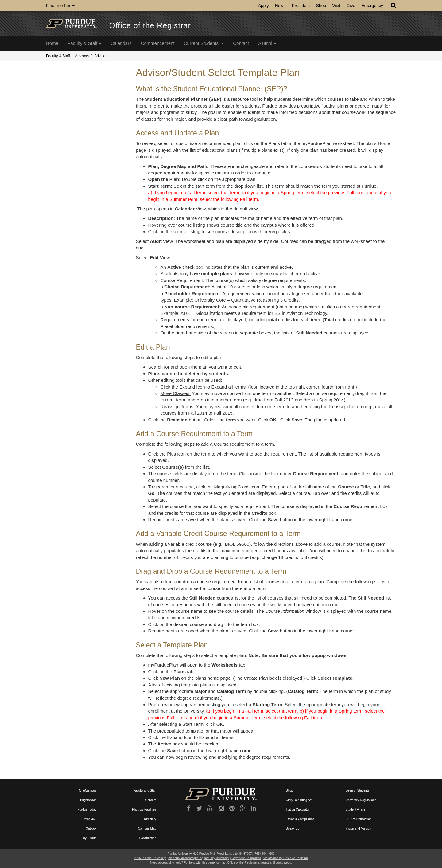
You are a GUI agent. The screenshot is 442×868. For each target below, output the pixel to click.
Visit (336, 6)
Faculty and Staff (145, 790)
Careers (151, 800)
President (301, 6)
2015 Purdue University (150, 858)
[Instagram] (221, 808)
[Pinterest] (232, 808)
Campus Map (147, 829)
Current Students (204, 43)
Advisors (82, 56)
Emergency (372, 6)
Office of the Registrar (150, 25)
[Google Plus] (243, 808)
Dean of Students (357, 790)
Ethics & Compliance (300, 819)
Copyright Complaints (246, 858)
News (280, 6)
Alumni (267, 43)
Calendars (121, 43)
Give (351, 6)
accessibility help (170, 863)
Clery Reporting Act (299, 800)
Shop (321, 6)
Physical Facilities (144, 809)
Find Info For (60, 6)
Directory (150, 819)
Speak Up (293, 829)
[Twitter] (199, 808)
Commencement (158, 43)
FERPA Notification (359, 819)
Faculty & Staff (84, 43)
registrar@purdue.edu (276, 863)
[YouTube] (210, 808)
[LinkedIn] (253, 808)
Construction (148, 838)
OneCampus (88, 790)
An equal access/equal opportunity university (199, 858)
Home (52, 43)
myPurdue (89, 838)
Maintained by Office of (286, 858)
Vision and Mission (358, 829)
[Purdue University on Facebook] (189, 808)
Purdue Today (87, 809)
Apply (264, 6)
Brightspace (88, 800)
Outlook (91, 829)
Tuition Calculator (298, 809)
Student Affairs (356, 809)
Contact (241, 43)
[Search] (393, 6)
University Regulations (361, 800)
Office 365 (89, 819)
